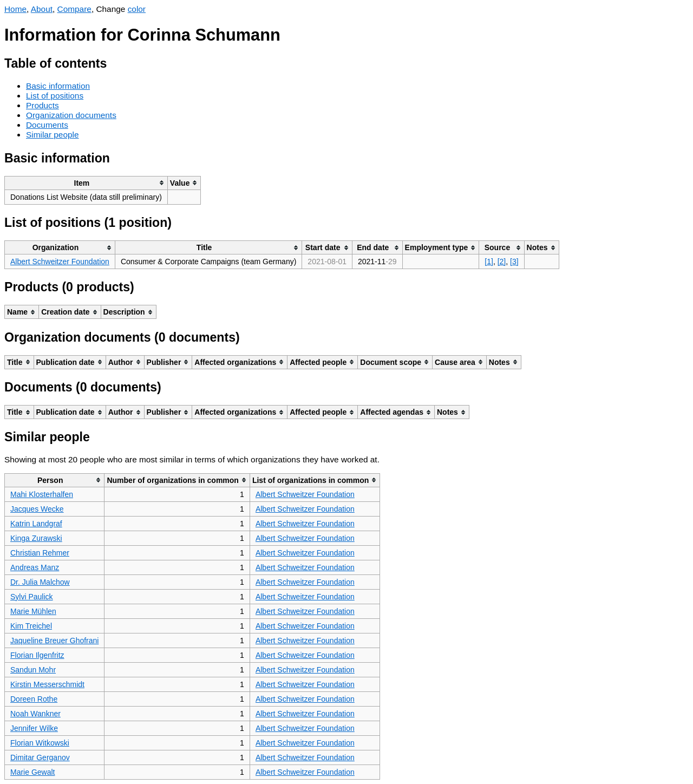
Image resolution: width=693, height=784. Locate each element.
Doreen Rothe (34, 699)
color (137, 9)
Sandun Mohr (33, 670)
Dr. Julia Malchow (40, 582)
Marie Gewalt (32, 772)
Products (43, 105)
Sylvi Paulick (32, 597)
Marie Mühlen (33, 611)
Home (15, 9)
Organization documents (71, 115)
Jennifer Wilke (34, 728)
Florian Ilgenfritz (37, 655)
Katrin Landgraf (36, 524)
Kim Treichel (31, 626)
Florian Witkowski (40, 743)
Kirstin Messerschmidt (47, 684)
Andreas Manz (35, 567)
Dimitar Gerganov (40, 757)
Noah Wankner (35, 714)
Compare (74, 9)
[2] (502, 262)
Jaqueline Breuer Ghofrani (54, 641)
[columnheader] (86, 183)
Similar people (53, 135)
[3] (514, 262)
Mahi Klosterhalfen (42, 494)
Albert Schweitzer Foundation (60, 262)
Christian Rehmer (40, 553)
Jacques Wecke (37, 509)
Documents (47, 125)
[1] (489, 262)
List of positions (55, 96)
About (42, 9)
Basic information (58, 86)
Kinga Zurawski (36, 538)
